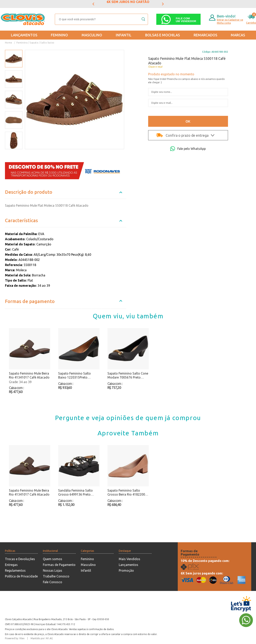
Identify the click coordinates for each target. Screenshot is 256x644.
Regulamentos (15, 570)
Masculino (92, 35)
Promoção (126, 570)
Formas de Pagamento (59, 565)
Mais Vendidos (129, 559)
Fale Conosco (53, 582)
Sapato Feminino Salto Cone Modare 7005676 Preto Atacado (128, 375)
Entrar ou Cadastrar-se (230, 20)
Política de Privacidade (21, 576)
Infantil (124, 35)
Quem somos (53, 559)
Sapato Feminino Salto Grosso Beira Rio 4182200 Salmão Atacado (126, 492)
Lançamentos (24, 35)
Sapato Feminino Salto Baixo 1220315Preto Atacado (74, 375)
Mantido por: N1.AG (42, 638)
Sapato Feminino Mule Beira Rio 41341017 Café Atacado (29, 375)
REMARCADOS (205, 35)
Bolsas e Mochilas (163, 35)
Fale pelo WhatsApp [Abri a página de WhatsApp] (188, 149)
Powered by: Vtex (15, 638)
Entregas (11, 565)
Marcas (238, 35)
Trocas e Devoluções (20, 559)
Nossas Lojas (53, 570)
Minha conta (224, 23)
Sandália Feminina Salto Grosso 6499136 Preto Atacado (75, 492)
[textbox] (101, 19)
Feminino (59, 35)
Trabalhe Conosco (56, 576)
